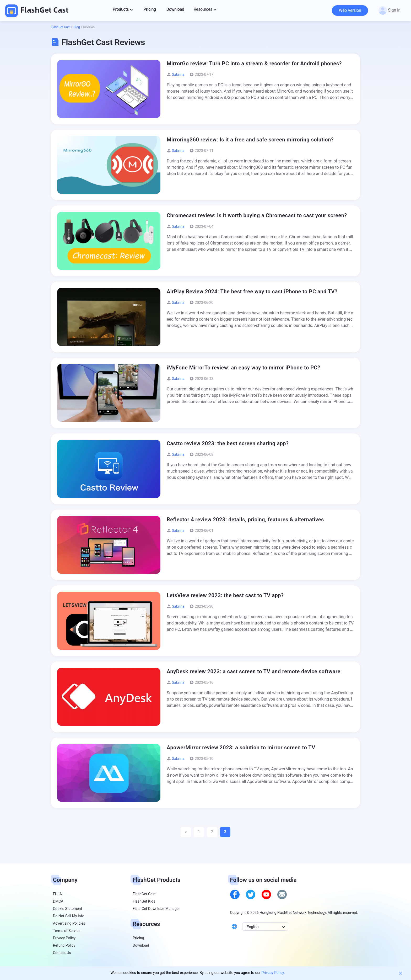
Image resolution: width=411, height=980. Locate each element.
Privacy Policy (64, 938)
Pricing (138, 938)
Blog (77, 27)
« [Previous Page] (186, 832)
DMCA (58, 901)
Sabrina (178, 75)
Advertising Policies (69, 923)
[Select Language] (265, 926)
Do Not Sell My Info (69, 916)
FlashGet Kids (144, 901)
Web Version (350, 10)
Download (141, 945)
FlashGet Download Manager (156, 909)
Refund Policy (64, 945)
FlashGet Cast (37, 10)
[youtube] (266, 894)
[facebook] (235, 894)
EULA (57, 894)
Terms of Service (67, 931)
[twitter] (251, 894)
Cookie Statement (67, 909)
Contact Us (62, 953)
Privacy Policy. (273, 973)
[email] (282, 894)
